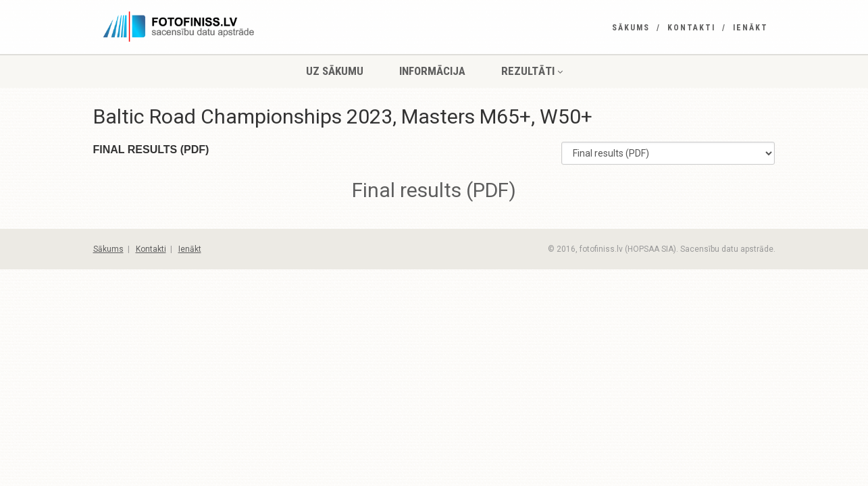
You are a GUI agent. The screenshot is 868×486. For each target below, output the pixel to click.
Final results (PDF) (434, 190)
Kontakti (691, 28)
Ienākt (750, 28)
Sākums (631, 28)
